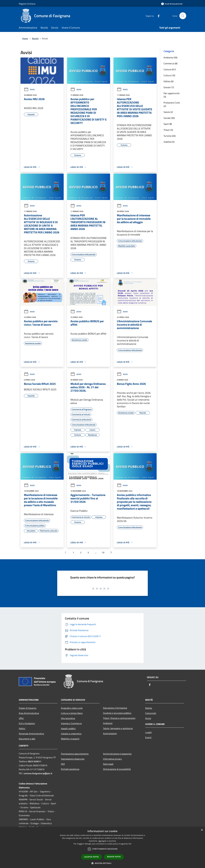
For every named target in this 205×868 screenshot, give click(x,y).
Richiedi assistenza (70, 769)
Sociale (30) (169, 118)
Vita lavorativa (68, 718)
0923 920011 (35, 761)
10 (103, 552)
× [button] (202, 830)
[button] (102, 863)
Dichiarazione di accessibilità (117, 769)
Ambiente (108, 723)
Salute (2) (168, 112)
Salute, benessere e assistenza (118, 728)
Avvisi (29, 89)
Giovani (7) (169, 87)
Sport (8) (168, 124)
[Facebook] (157, 16)
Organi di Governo (28, 708)
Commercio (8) (170, 63)
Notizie (149, 708)
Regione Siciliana (27, 4)
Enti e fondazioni (27, 723)
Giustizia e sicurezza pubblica (117, 713)
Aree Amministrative (29, 713)
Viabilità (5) (169, 142)
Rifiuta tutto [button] (114, 857)
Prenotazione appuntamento (75, 754)
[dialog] (102, 847)
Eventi (148, 737)
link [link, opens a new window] (130, 844)
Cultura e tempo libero (72, 713)
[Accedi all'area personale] (172, 4)
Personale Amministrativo (31, 734)
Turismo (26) (170, 136)
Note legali (108, 764)
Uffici (21, 718)
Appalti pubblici (68, 728)
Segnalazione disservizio (73, 759)
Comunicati (151, 713)
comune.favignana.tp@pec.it (38, 773)
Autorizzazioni (110, 733)
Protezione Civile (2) (172, 104)
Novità (35, 38)
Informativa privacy (112, 759)
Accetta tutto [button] (92, 857)
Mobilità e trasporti (70, 739)
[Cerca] (183, 16)
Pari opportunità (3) (171, 95)
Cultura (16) (169, 75)
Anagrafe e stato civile (72, 708)
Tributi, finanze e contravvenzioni (119, 718)
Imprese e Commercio (71, 723)
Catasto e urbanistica (71, 734)
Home (25, 38)
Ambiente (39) (170, 57)
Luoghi (148, 732)
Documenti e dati (27, 739)
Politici (22, 728)
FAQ (63, 764)
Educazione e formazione (115, 708)
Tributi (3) (168, 130)
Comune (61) (170, 69)
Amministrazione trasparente (117, 754)
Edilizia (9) (168, 81)
